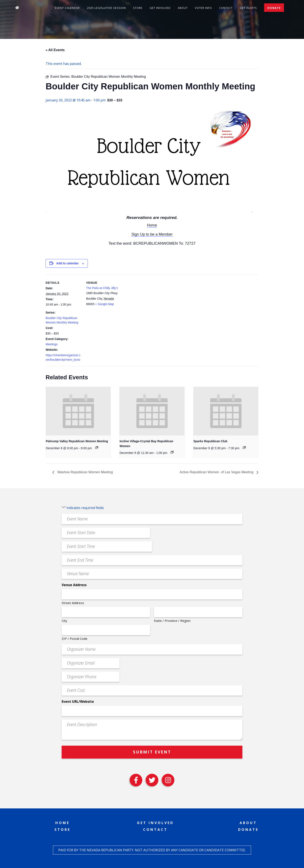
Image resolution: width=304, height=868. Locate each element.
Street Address (73, 603)
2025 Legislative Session (106, 8)
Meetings (52, 344)
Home (152, 225)
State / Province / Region (172, 621)
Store (138, 8)
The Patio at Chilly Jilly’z (102, 288)
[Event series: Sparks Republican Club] (244, 448)
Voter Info (203, 8)
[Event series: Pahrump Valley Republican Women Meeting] (97, 448)
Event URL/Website (78, 701)
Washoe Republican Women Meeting (85, 472)
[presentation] (78, 411)
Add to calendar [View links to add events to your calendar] (68, 263)
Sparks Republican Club (210, 441)
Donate (274, 8)
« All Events (55, 50)
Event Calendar (67, 8)
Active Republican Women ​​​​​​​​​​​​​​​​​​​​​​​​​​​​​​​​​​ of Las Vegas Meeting (217, 472)
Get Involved (160, 8)
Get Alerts (248, 8)
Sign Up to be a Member (152, 234)
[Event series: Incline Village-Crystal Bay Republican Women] (172, 452)
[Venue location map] (149, 304)
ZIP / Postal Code (75, 639)
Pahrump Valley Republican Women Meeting (77, 441)
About (183, 8)
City (64, 621)
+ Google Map (104, 304)
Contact (226, 8)
